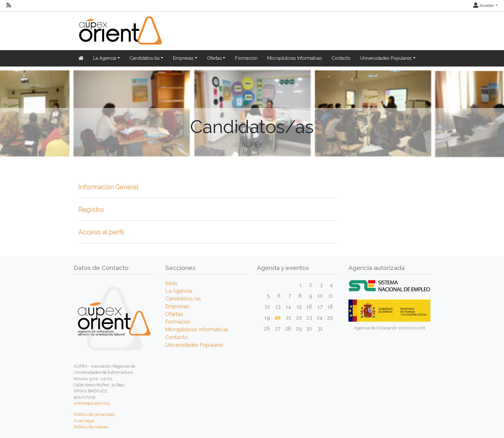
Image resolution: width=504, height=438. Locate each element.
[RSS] (9, 5)
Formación (246, 58)
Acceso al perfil (101, 232)
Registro (91, 210)
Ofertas (174, 314)
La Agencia (179, 291)
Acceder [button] (484, 5)
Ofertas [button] (214, 58)
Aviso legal (84, 421)
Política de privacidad (94, 414)
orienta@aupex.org (92, 403)
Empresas (177, 306)
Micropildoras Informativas (295, 58)
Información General (108, 187)
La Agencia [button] (105, 58)
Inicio (171, 283)
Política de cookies (91, 427)
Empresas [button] (183, 58)
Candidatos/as (183, 299)
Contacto (341, 58)
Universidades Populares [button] (386, 58)
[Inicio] (120, 34)
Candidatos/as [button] (145, 58)
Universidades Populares (194, 345)
